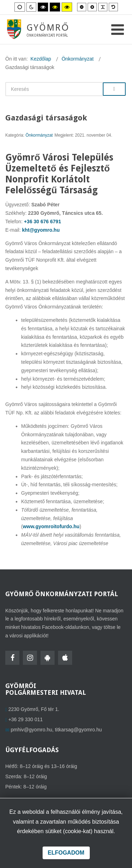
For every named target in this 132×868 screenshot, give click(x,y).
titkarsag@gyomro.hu (78, 730)
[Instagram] (30, 658)
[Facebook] (12, 658)
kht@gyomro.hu (41, 230)
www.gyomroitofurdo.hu (51, 526)
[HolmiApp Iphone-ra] (65, 658)
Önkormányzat (39, 135)
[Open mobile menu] (118, 30)
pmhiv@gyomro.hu (32, 730)
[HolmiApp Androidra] (48, 658)
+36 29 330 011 (26, 719)
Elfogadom (66, 853)
